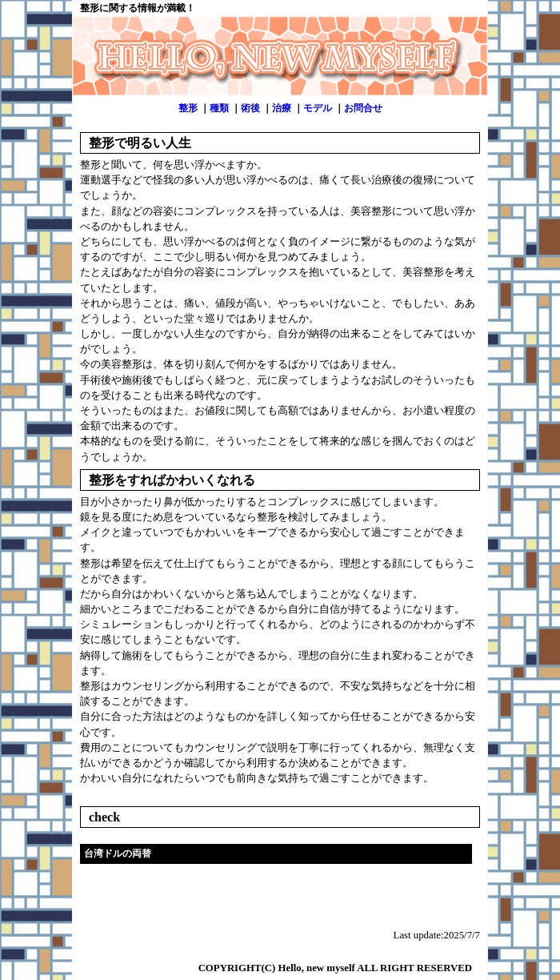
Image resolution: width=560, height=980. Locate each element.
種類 (219, 108)
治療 (282, 108)
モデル (318, 108)
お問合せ (363, 108)
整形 (188, 108)
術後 (250, 108)
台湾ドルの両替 (118, 853)
